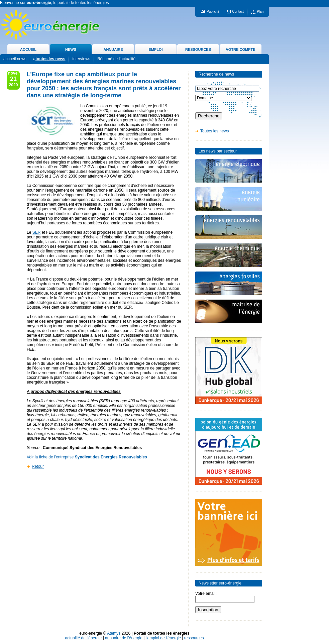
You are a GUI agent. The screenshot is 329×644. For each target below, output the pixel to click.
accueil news (15, 59)
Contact (238, 12)
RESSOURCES (198, 49)
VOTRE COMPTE (240, 49)
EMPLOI (155, 49)
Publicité (213, 12)
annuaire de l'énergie (124, 638)
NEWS (71, 49)
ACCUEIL (28, 49)
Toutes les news (214, 131)
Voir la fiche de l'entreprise (87, 457)
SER (37, 232)
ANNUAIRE (113, 49)
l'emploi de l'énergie (163, 638)
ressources (194, 638)
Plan (260, 12)
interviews (81, 59)
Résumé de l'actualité (116, 59)
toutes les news (50, 59)
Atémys (114, 633)
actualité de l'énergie (84, 638)
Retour (38, 466)
